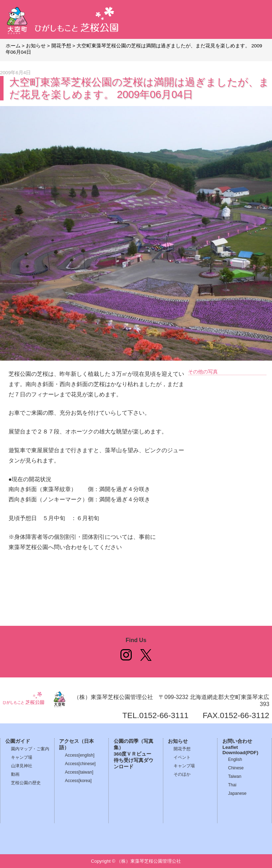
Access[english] (80, 755)
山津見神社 (22, 766)
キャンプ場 (22, 757)
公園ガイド (18, 741)
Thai (232, 785)
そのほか (182, 774)
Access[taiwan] (79, 772)
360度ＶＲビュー (133, 754)
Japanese (237, 793)
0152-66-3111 (164, 715)
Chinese (236, 768)
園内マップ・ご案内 (30, 749)
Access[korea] (78, 781)
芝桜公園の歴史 (26, 783)
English (235, 759)
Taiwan (235, 776)
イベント (182, 757)
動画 (15, 774)
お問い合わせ (237, 741)
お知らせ (178, 741)
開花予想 (182, 749)
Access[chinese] (80, 764)
